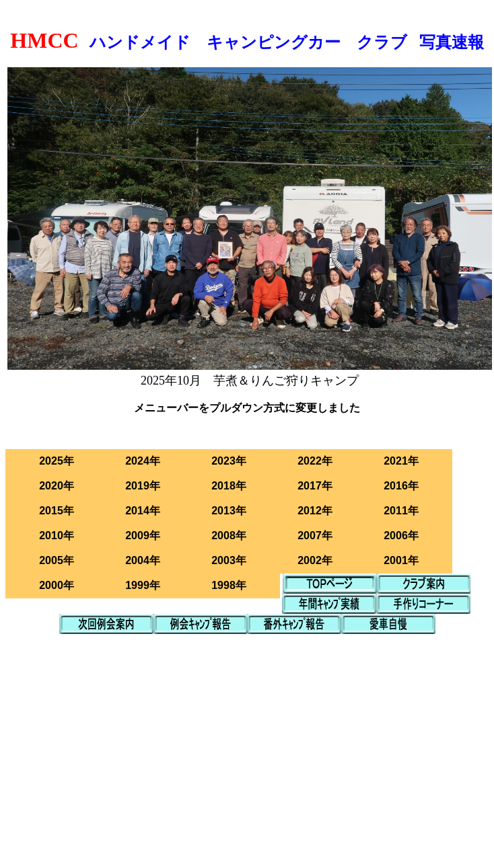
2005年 (57, 560)
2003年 (229, 560)
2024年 (143, 461)
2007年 (315, 536)
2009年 (143, 536)
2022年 (315, 461)
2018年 (229, 486)
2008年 (229, 536)
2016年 (401, 486)
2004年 (143, 560)
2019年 (143, 486)
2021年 (401, 461)
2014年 (143, 511)
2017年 (315, 486)
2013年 (229, 511)
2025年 (57, 461)
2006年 (401, 536)
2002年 (315, 560)
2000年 (57, 585)
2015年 (57, 511)
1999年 (143, 585)
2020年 (57, 486)
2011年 (401, 511)
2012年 (315, 511)
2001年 (401, 560)
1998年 (229, 585)
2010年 (57, 536)
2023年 (229, 461)
